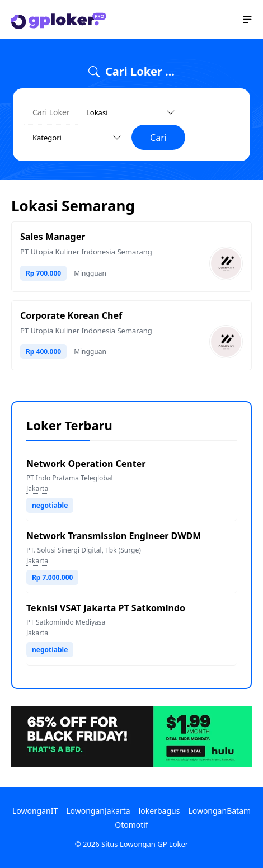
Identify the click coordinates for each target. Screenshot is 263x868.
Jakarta (37, 489)
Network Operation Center (86, 464)
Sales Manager (53, 237)
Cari (158, 138)
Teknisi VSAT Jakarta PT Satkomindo (106, 608)
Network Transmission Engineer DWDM (114, 536)
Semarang (134, 252)
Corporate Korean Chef (71, 315)
